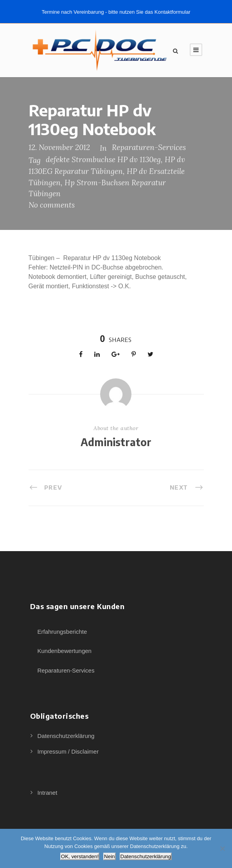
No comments (52, 205)
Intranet (48, 793)
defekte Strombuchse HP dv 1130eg (103, 159)
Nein (109, 856)
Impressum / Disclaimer (68, 751)
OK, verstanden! (80, 856)
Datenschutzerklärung (66, 736)
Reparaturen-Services (149, 147)
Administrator (116, 442)
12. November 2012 (59, 147)
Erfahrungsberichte (62, 632)
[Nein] (222, 848)
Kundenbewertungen (65, 651)
